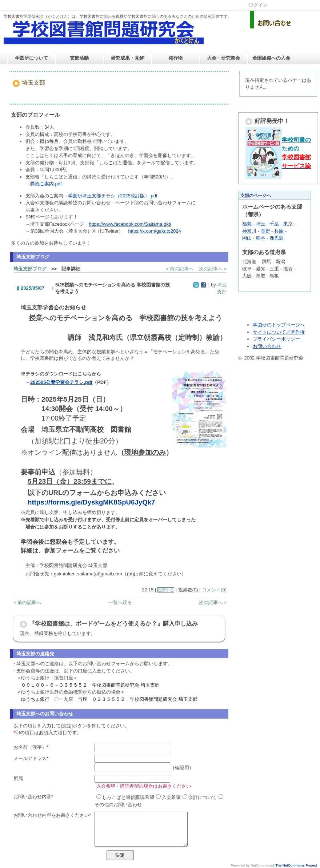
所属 (18, 778)
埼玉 (261, 224)
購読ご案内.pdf (46, 184)
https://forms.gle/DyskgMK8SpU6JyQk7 (91, 502)
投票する (166, 590)
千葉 (274, 224)
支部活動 (79, 58)
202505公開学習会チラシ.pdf (61, 382)
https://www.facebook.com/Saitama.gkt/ (130, 224)
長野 (265, 231)
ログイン (258, 5)
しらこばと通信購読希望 (125, 797)
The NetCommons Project (296, 865)
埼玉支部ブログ (30, 269)
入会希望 (168, 797)
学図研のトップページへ (279, 325)
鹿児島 (277, 238)
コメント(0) (214, 590)
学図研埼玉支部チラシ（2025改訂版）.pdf (113, 196)
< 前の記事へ (180, 269)
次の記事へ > (213, 269)
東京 (288, 224)
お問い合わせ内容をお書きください (51, 815)
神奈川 (249, 231)
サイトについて (269, 332)
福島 (247, 224)
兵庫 (279, 231)
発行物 (175, 58)
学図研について (31, 58)
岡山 (247, 238)
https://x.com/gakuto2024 (154, 231)
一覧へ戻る (120, 602)
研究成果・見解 (127, 58)
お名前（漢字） (30, 747)
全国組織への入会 (271, 58)
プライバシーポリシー (276, 339)
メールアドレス (30, 758)
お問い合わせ (267, 346)
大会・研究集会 (223, 58)
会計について (200, 797)
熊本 (261, 238)
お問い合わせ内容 (32, 797)
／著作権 (295, 332)
